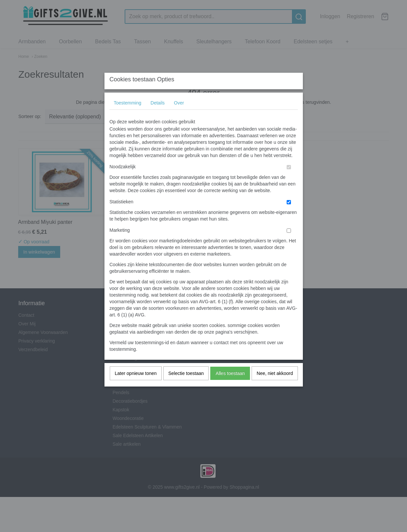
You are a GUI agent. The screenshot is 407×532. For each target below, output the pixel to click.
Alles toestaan (230, 386)
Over (179, 116)
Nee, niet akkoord (275, 386)
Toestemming (127, 116)
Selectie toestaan (186, 386)
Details (158, 116)
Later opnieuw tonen (136, 386)
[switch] (289, 180)
